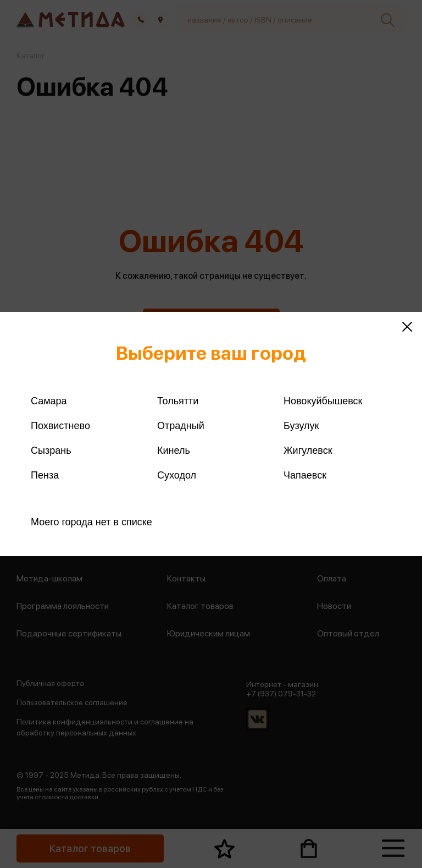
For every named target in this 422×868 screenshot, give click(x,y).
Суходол (177, 475)
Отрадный (181, 426)
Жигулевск (308, 451)
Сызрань (51, 451)
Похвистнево (60, 426)
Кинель (174, 451)
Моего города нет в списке (91, 522)
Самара (49, 401)
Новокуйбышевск (323, 401)
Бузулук (301, 426)
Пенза (45, 475)
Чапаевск (305, 475)
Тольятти (178, 401)
